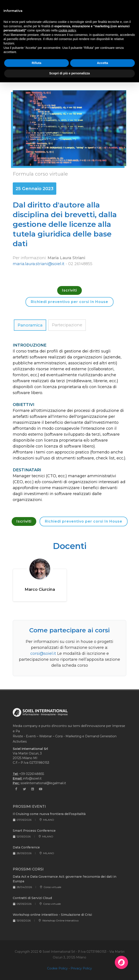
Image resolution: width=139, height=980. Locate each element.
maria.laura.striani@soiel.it (39, 264)
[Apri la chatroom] (121, 962)
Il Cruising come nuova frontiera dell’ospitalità (49, 814)
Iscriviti (69, 290)
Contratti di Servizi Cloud (32, 898)
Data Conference (26, 847)
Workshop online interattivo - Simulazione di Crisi (52, 915)
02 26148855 (80, 264)
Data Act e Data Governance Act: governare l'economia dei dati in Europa (65, 879)
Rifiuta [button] (37, 63)
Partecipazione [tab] (67, 325)
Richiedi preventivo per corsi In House (69, 302)
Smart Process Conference (34, 831)
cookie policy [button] (67, 30)
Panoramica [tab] (30, 325)
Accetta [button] (103, 63)
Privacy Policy (81, 968)
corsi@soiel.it (43, 653)
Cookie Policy (57, 968)
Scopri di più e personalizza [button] (69, 73)
